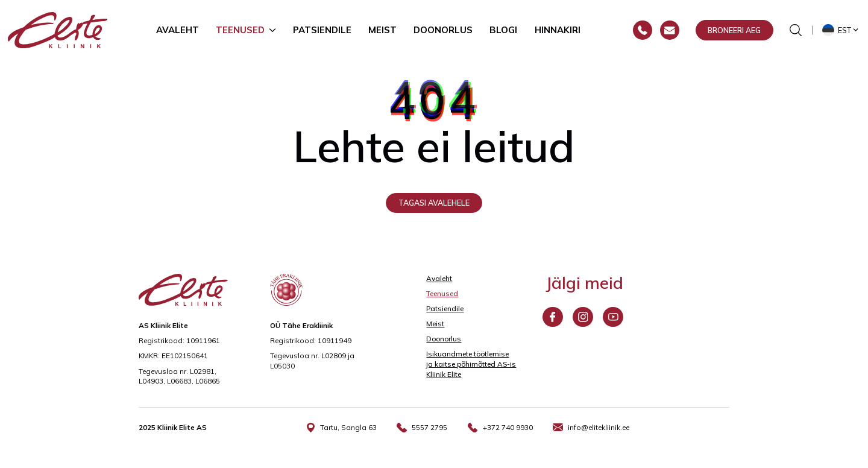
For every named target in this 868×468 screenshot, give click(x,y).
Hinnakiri (558, 30)
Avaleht (178, 30)
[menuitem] (841, 30)
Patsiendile (322, 30)
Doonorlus (443, 30)
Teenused (240, 30)
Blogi (503, 30)
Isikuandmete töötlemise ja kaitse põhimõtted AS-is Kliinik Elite (471, 364)
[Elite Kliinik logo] (58, 30)
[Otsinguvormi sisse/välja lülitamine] (796, 30)
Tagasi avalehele (434, 203)
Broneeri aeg (734, 30)
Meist (382, 30)
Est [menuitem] (844, 30)
